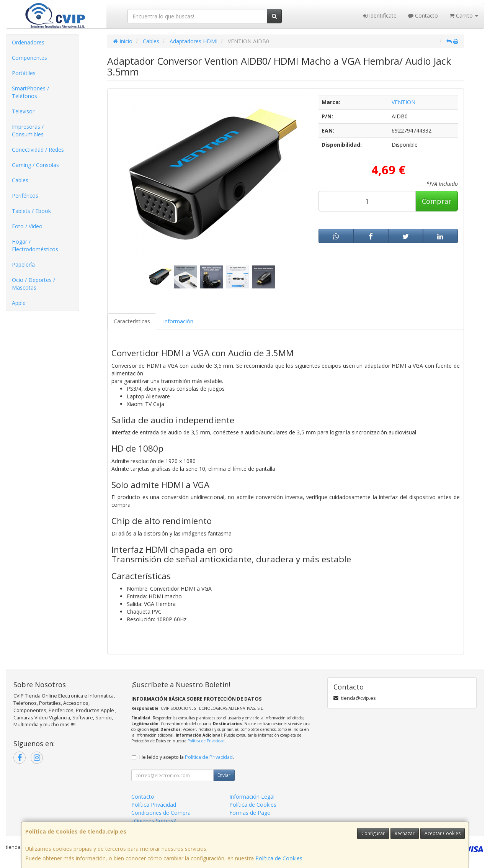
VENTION (403, 102)
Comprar (437, 201)
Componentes (29, 58)
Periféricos (25, 196)
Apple (19, 303)
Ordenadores (28, 42)
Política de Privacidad (206, 741)
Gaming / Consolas (35, 165)
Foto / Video (27, 226)
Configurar (373, 833)
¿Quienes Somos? (154, 821)
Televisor (23, 111)
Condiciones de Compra (161, 813)
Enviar (224, 775)
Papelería (23, 264)
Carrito (464, 16)
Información (178, 321)
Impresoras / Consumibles (28, 130)
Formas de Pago (250, 813)
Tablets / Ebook (31, 211)
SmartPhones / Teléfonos (30, 92)
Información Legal (252, 797)
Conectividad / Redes (38, 150)
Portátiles (24, 73)
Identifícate (380, 16)
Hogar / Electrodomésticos (35, 245)
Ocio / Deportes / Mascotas (33, 284)
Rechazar (405, 833)
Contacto (423, 16)
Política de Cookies (279, 858)
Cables (20, 180)
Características (132, 321)
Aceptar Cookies (443, 833)
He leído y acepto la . (187, 757)
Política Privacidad (154, 805)
